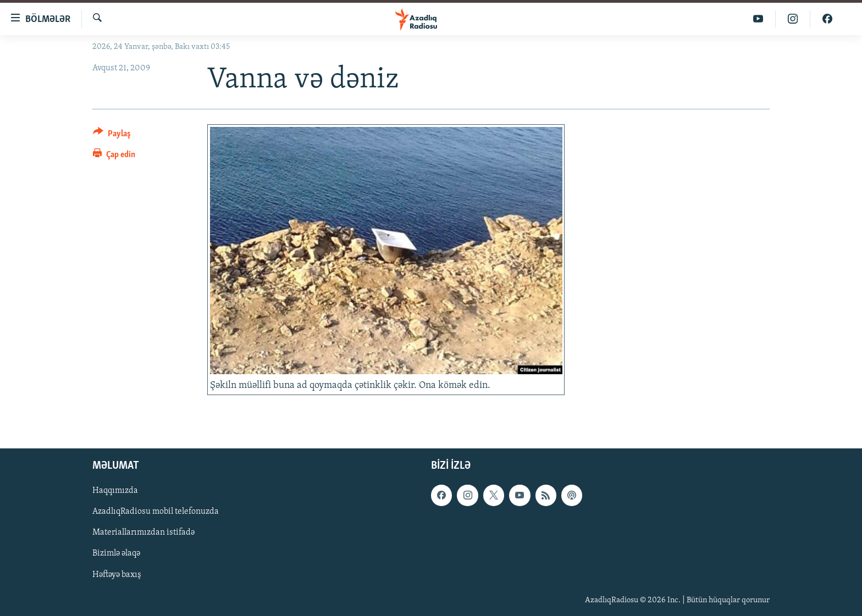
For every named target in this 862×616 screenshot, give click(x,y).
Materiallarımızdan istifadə (143, 532)
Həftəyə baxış (117, 575)
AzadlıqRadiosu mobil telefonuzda (156, 512)
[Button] (112, 135)
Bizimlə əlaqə (116, 553)
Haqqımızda (115, 491)
